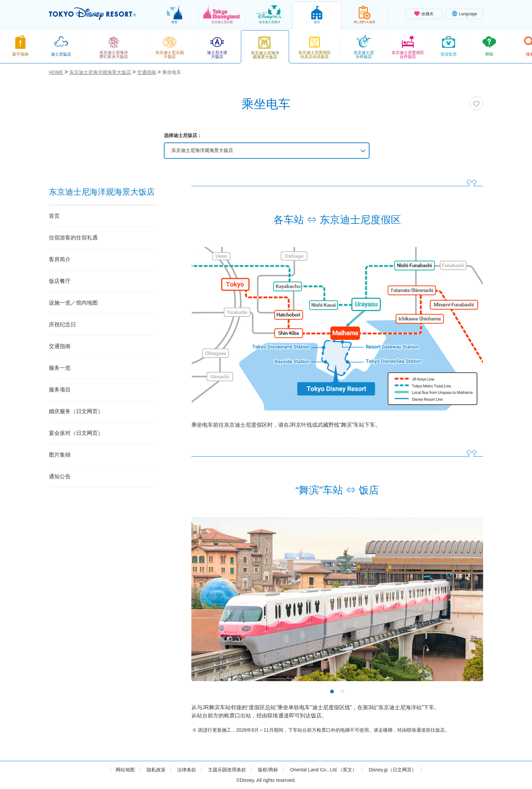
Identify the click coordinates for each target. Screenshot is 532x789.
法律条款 (187, 770)
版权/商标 (268, 770)
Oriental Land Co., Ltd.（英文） (324, 770)
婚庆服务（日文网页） (76, 411)
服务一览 (60, 368)
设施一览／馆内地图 (73, 303)
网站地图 (125, 770)
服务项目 (60, 390)
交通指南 (60, 346)
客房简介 (60, 259)
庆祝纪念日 (62, 324)
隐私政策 (156, 770)
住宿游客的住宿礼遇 (73, 238)
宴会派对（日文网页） (76, 433)
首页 (54, 216)
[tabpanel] (337, 603)
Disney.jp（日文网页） (393, 770)
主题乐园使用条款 (227, 770)
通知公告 (60, 476)
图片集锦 (60, 455)
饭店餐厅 (60, 281)
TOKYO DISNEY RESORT (92, 14)
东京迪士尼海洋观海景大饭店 (202, 150)
